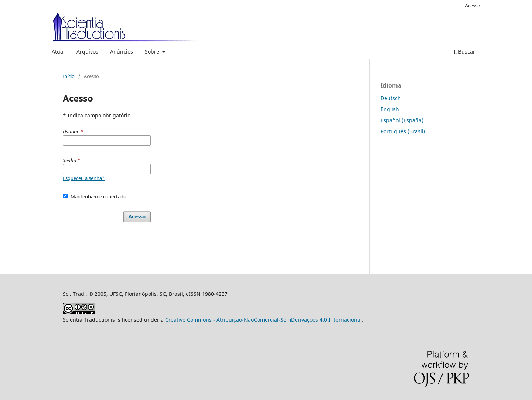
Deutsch (391, 98)
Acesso (473, 6)
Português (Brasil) (403, 131)
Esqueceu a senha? (84, 178)
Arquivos (87, 52)
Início (69, 76)
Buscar (464, 52)
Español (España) (402, 120)
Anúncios (122, 52)
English (390, 109)
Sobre (153, 52)
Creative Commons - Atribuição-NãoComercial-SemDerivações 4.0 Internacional (263, 320)
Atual (58, 52)
